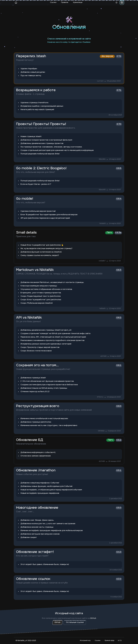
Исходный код (85, 641)
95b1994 (102, 159)
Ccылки (98, 641)
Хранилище (78, 2)
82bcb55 (102, 190)
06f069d (101, 431)
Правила (65, 2)
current (100, 81)
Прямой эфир (109, 641)
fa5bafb (102, 309)
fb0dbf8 (102, 224)
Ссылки (53, 2)
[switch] (122, 3)
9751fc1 (100, 397)
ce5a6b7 (102, 261)
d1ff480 (103, 356)
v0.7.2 (120, 641)
